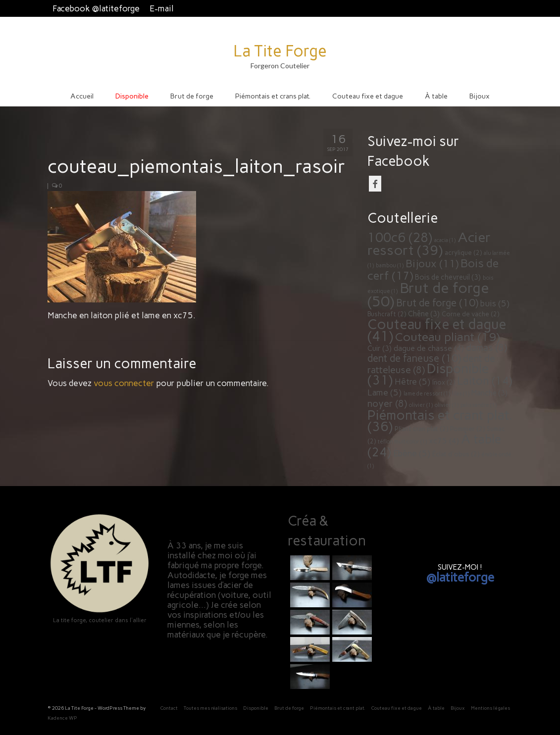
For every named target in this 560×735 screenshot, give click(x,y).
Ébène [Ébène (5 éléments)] (412, 453)
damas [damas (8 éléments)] (486, 348)
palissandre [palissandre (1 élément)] (479, 405)
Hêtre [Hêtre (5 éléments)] (412, 382)
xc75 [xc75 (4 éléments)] (444, 441)
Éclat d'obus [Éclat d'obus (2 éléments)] (456, 454)
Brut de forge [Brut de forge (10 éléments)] (437, 303)
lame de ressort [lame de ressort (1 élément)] (427, 394)
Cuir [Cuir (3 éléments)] (380, 348)
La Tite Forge (280, 51)
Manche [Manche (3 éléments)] (489, 393)
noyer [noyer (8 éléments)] (387, 404)
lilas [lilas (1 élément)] (461, 394)
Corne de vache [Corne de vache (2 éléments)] (470, 314)
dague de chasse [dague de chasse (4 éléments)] (429, 348)
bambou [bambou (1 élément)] (390, 266)
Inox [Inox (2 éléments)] (444, 382)
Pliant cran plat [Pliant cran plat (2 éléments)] (421, 429)
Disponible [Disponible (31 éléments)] (428, 374)
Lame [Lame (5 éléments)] (384, 392)
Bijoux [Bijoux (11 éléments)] (432, 264)
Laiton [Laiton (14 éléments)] (484, 381)
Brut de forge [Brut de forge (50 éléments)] (428, 294)
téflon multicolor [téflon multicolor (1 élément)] (402, 442)
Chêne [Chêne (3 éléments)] (424, 314)
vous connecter (124, 383)
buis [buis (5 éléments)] (495, 303)
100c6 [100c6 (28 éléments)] (400, 238)
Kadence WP (62, 718)
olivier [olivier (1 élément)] (421, 405)
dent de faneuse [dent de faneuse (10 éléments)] (414, 358)
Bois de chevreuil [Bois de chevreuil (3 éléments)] (448, 277)
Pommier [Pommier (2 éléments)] (467, 429)
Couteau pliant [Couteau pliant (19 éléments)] (447, 337)
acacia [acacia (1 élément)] (445, 240)
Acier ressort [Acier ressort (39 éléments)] (429, 244)
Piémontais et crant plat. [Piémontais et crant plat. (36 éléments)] (440, 421)
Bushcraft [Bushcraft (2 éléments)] (387, 314)
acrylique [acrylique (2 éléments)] (463, 253)
